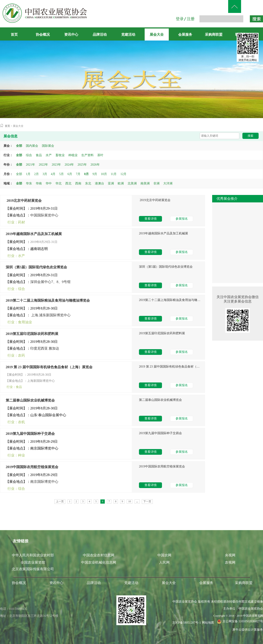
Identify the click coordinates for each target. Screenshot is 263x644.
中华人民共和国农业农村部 (33, 555)
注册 (191, 19)
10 (130, 501)
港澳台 (100, 183)
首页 (14, 34)
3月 (45, 174)
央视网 (230, 555)
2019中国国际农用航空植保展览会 (32, 467)
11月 (114, 174)
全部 (19, 146)
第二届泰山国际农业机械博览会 (30, 400)
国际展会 (48, 146)
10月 (104, 174)
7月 (78, 174)
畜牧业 (60, 155)
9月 (95, 174)
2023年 (56, 165)
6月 (70, 174)
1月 (28, 174)
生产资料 (87, 155)
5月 (61, 174)
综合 (29, 155)
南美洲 (145, 183)
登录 (180, 19)
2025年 (82, 165)
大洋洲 (168, 183)
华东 (29, 183)
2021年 (30, 165)
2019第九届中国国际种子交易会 (30, 434)
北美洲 (132, 183)
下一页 (147, 501)
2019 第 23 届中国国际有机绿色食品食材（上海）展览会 (49, 367)
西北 (68, 183)
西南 (78, 183)
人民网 (164, 562)
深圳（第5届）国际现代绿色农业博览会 (36, 267)
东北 (88, 183)
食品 (39, 155)
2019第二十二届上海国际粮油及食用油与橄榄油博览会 (48, 300)
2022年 (43, 165)
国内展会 (32, 146)
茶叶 (100, 155)
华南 (39, 183)
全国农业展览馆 (33, 562)
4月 (53, 174)
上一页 (60, 501)
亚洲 (111, 183)
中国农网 (164, 555)
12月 (123, 174)
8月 (86, 174)
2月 (36, 174)
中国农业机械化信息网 (99, 562)
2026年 (95, 165)
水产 (49, 155)
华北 (59, 183)
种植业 (73, 155)
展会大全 (18, 126)
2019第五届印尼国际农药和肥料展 (32, 334)
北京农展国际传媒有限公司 (33, 569)
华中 (49, 183)
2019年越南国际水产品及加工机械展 (34, 234)
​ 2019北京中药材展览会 (24, 201)
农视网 (230, 562)
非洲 (156, 183)
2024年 (69, 165)
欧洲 (121, 183)
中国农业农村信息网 (99, 555)
